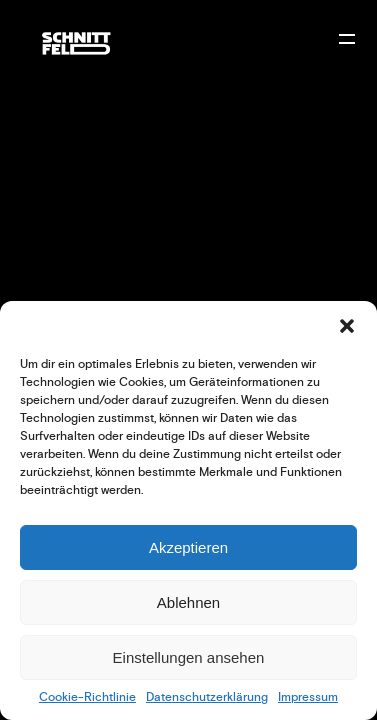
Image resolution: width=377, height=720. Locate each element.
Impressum (308, 697)
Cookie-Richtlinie (87, 697)
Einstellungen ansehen (189, 657)
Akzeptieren (188, 547)
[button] (347, 326)
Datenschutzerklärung (207, 697)
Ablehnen (188, 602)
